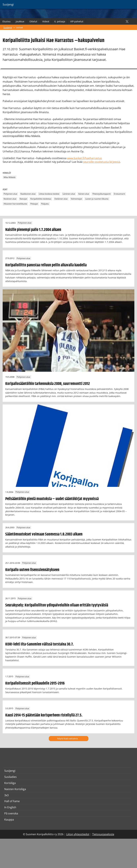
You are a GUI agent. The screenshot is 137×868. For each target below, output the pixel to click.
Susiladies (10, 777)
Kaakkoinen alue (28, 194)
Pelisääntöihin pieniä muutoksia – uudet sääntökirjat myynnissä (52, 499)
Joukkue (20, 21)
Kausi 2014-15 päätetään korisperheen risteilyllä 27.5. (44, 715)
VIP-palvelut (77, 21)
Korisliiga (10, 783)
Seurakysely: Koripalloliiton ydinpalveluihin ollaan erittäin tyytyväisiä (57, 605)
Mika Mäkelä (10, 177)
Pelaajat (34, 204)
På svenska (11, 813)
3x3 (6, 795)
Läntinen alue (69, 194)
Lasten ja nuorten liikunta (97, 199)
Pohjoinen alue (10, 194)
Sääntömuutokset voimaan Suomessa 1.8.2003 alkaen (44, 534)
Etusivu (7, 21)
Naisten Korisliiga (15, 789)
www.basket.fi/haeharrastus (85, 158)
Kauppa (9, 820)
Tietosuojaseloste (103, 834)
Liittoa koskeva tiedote (49, 194)
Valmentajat (76, 199)
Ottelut (33, 21)
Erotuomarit (119, 194)
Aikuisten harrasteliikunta (15, 204)
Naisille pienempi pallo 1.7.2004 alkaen (33, 230)
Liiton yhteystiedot (78, 834)
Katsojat (23, 199)
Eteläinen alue (61, 199)
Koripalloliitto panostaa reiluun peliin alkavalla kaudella (46, 265)
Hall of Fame (12, 801)
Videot (46, 21)
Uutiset (19, 27)
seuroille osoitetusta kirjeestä (102, 162)
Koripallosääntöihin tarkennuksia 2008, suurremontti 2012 (48, 384)
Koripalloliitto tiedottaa (41, 199)
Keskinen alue (10, 199)
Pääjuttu (45, 204)
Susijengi (8, 27)
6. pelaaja (60, 21)
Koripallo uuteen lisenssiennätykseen (32, 570)
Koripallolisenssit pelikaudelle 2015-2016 (35, 683)
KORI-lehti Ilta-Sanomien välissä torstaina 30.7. (39, 644)
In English (10, 807)
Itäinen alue (84, 194)
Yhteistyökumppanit (101, 194)
